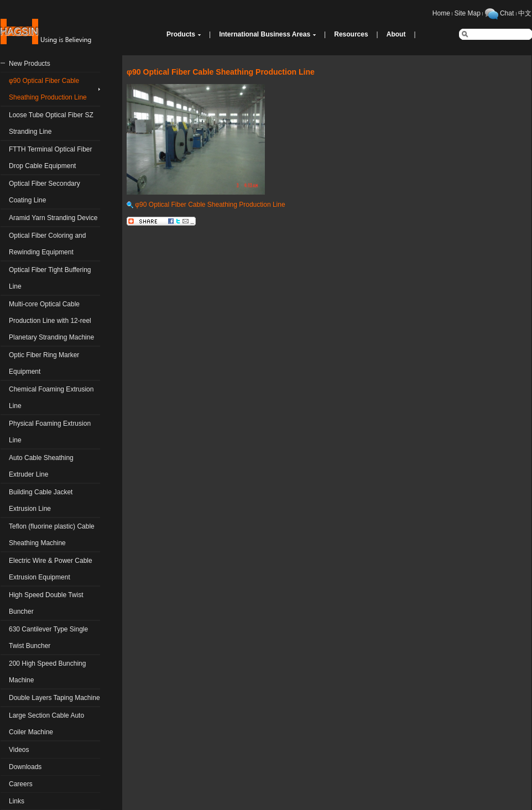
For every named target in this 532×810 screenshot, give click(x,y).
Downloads (25, 767)
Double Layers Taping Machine (54, 698)
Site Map (468, 13)
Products (181, 34)
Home (441, 13)
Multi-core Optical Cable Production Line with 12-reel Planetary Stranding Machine (51, 321)
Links (17, 801)
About (396, 34)
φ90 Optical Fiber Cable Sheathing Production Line (206, 205)
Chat (507, 13)
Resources (351, 34)
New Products (30, 64)
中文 (525, 13)
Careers (21, 784)
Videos (19, 750)
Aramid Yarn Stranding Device (53, 218)
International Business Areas (265, 34)
